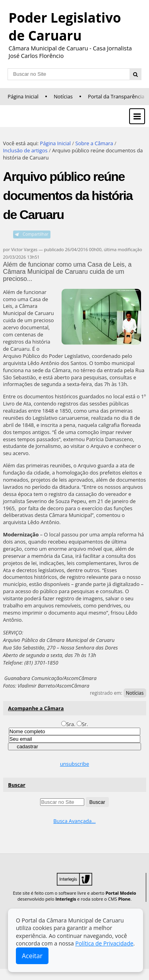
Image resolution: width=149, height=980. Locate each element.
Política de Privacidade (104, 943)
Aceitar (32, 956)
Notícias (63, 96)
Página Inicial (23, 96)
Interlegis (66, 899)
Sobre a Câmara (94, 143)
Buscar (17, 785)
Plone (124, 899)
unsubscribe (74, 764)
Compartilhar (36, 234)
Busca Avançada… (74, 821)
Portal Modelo (121, 893)
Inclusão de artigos (25, 150)
